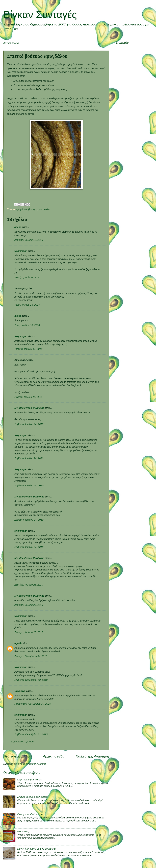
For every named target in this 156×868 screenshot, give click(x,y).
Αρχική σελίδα (11, 43)
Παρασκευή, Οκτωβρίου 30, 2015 (33, 704)
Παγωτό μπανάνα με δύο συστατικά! (37, 849)
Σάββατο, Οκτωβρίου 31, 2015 (31, 734)
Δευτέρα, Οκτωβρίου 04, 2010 (31, 656)
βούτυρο (33, 209)
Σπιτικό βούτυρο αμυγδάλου (32, 797)
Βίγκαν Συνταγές (40, 14)
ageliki (18, 643)
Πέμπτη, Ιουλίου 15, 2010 (28, 397)
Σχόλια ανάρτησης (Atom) (32, 764)
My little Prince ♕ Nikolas (29, 408)
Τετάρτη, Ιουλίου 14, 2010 (28, 349)
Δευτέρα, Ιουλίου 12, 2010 (29, 240)
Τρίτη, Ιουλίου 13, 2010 (27, 305)
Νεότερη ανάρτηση (18, 756)
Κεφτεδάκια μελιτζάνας (29, 780)
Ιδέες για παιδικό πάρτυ (30, 814)
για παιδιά (44, 209)
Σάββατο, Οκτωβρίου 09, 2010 (31, 680)
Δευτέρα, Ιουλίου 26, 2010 (29, 585)
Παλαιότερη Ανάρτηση (92, 756)
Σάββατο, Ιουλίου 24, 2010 (29, 424)
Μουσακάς (23, 831)
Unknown (20, 691)
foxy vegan (21, 251)
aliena (18, 227)
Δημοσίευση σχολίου (22, 742)
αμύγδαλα (21, 209)
